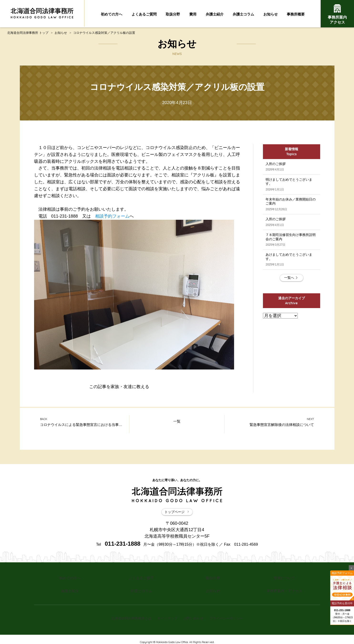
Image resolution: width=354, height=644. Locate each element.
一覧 (177, 424)
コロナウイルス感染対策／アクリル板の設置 (104, 34)
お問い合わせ (195, 615)
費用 (193, 14)
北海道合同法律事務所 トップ (28, 34)
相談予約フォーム (112, 217)
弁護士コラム (243, 14)
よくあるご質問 (144, 14)
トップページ (177, 514)
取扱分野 (173, 14)
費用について (284, 579)
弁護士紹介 (215, 14)
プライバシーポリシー (230, 615)
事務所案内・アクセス (284, 590)
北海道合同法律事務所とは (128, 615)
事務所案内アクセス (337, 14)
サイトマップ (166, 615)
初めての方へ (112, 14)
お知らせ (271, 14)
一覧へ (292, 310)
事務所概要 (296, 14)
